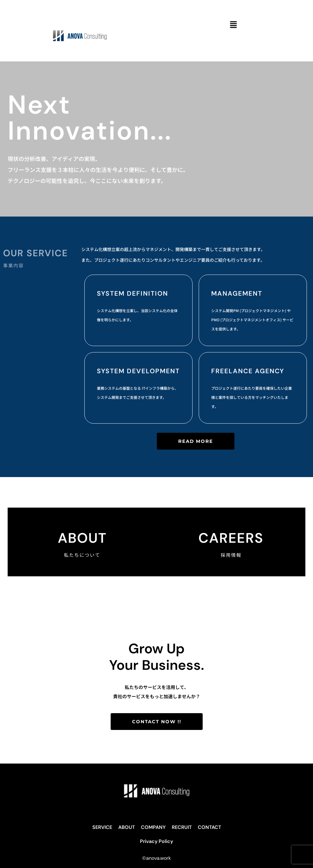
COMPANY (153, 827)
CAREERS (231, 538)
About (82, 538)
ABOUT (127, 827)
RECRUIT (182, 827)
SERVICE (102, 827)
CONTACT (209, 827)
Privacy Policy (156, 841)
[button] (233, 25)
